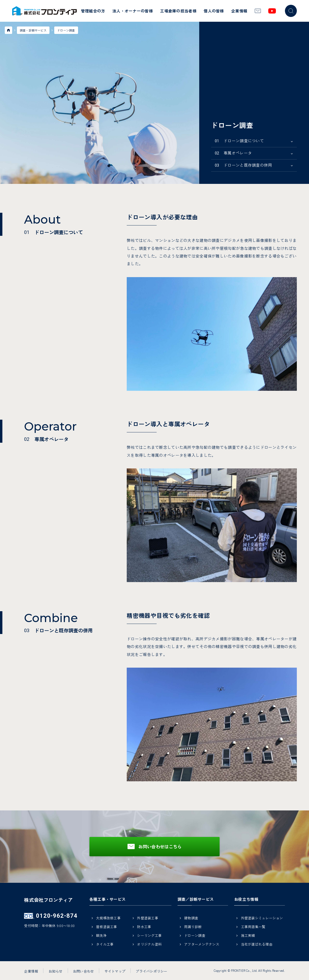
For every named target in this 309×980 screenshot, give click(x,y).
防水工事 (144, 927)
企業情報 (239, 11)
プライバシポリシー (151, 971)
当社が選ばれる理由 (257, 945)
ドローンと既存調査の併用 (244, 165)
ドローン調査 (195, 936)
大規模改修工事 (108, 918)
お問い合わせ (84, 971)
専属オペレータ (233, 153)
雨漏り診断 (193, 927)
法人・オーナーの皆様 (133, 11)
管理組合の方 (93, 11)
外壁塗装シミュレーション (262, 918)
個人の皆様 (214, 11)
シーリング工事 (149, 936)
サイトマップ (115, 971)
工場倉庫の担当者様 (178, 11)
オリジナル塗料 (149, 945)
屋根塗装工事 (107, 927)
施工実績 (248, 936)
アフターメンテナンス (202, 945)
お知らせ (56, 971)
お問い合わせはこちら (160, 846)
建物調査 (191, 918)
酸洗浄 (101, 936)
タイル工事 (105, 945)
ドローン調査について (239, 141)
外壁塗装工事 (148, 918)
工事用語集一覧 (253, 927)
